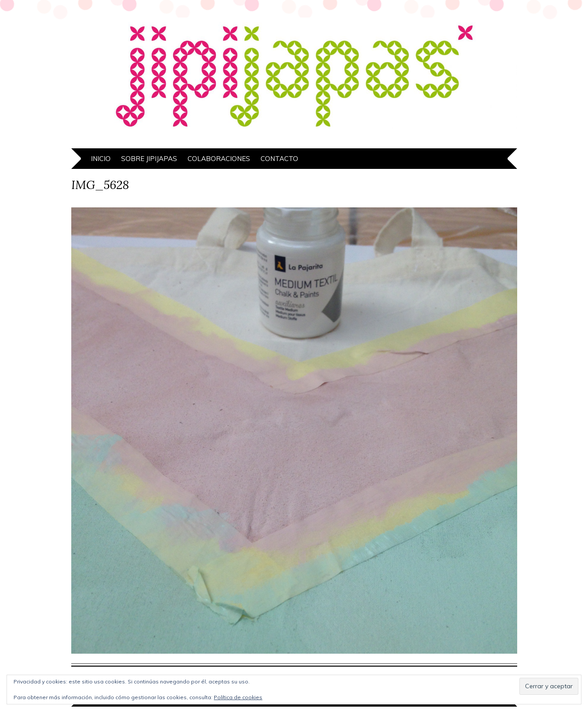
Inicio (101, 159)
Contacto (279, 159)
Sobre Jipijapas (149, 159)
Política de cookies (238, 697)
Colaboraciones (219, 159)
